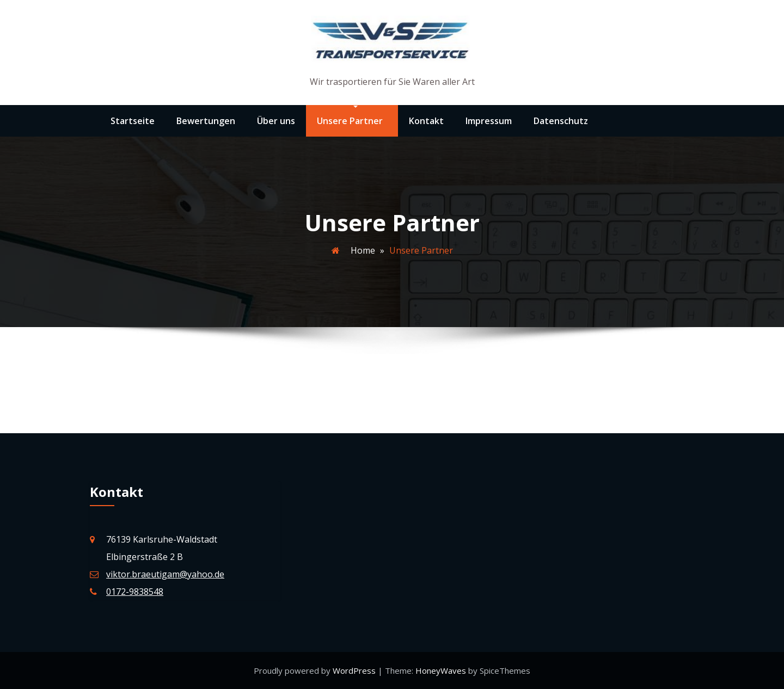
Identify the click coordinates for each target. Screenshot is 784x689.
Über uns (276, 121)
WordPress (355, 670)
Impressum (489, 121)
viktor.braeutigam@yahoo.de (165, 574)
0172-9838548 (135, 592)
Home (363, 250)
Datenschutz (561, 121)
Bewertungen (206, 121)
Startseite (133, 121)
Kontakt (426, 121)
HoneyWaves (441, 670)
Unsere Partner (350, 121)
